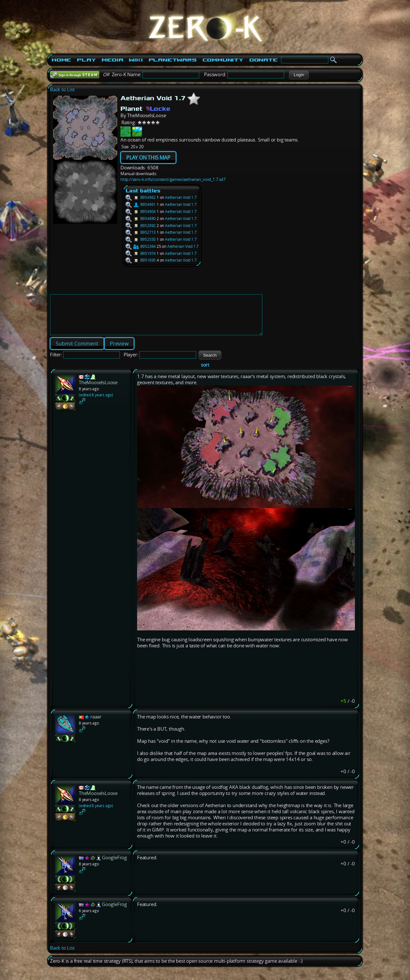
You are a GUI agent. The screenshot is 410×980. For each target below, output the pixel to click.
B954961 (141, 204)
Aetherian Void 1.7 (181, 197)
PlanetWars (173, 60)
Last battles (143, 191)
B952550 (141, 239)
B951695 (141, 260)
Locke (157, 109)
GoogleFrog (114, 865)
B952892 (141, 226)
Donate (263, 60)
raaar (96, 724)
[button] (299, 75)
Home (61, 60)
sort (205, 373)
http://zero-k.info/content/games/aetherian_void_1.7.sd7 (173, 179)
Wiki (136, 60)
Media (112, 60)
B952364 (141, 246)
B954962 (141, 197)
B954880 (141, 219)
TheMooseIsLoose (98, 390)
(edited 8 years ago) (96, 403)
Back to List (62, 89)
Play (86, 60)
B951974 (141, 253)
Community (223, 60)
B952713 (141, 232)
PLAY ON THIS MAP (148, 158)
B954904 (141, 211)
